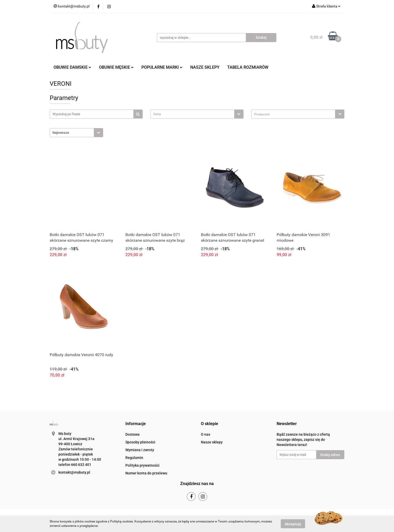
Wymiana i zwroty (140, 450)
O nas (206, 434)
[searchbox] (295, 114)
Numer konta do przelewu (146, 473)
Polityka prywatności (142, 465)
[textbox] (192, 114)
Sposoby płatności (140, 442)
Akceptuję (293, 524)
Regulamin (134, 458)
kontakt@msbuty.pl (74, 472)
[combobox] (197, 114)
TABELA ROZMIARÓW (248, 67)
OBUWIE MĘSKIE (116, 67)
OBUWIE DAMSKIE (72, 67)
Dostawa (132, 434)
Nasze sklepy (212, 442)
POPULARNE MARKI (162, 67)
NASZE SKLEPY (205, 67)
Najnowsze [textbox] (61, 133)
